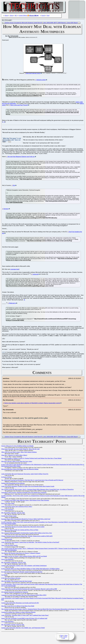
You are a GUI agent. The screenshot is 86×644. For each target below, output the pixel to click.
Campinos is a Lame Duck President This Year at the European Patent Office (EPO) (24, 596)
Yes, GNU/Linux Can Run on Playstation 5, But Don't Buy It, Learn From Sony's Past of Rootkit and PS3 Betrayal (32, 480)
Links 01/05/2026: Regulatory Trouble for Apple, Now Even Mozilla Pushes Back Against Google (28, 487)
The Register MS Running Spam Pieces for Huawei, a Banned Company (21, 554)
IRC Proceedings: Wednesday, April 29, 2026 (14, 563)
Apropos (6, 209)
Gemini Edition (23, 16)
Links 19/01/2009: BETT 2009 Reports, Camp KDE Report (60, 23)
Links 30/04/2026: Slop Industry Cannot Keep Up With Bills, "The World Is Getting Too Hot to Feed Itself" (30, 543)
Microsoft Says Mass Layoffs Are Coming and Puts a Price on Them (20, 530)
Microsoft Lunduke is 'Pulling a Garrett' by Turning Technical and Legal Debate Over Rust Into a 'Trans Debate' (31, 459)
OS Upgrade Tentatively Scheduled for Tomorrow (15, 592)
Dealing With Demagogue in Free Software (13, 484)
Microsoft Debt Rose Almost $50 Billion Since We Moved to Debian (20, 470)
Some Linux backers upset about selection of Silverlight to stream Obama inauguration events (32, 403)
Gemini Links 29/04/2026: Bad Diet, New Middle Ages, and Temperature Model (23, 628)
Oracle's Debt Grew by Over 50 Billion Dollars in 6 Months (17, 446)
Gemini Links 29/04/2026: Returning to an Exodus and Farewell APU (20, 603)
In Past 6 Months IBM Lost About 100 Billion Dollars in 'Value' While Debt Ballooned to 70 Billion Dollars (30, 569)
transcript (36, 275)
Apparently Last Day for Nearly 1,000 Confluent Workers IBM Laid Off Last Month (24, 557)
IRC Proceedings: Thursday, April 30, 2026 (13, 513)
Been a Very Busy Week (8, 504)
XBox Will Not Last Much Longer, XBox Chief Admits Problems (19, 452)
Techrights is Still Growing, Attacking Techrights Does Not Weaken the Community (24, 493)
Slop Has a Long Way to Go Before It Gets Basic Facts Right (18, 606)
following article (41, 80)
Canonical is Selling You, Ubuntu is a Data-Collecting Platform (18, 613)
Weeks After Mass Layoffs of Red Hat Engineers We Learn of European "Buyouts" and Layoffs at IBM (29, 589)
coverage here (15, 270)
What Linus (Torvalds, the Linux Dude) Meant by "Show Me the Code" (21, 449)
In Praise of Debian (7, 477)
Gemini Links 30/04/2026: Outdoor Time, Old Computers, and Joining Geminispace (24, 566)
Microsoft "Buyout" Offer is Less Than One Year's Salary (17, 462)
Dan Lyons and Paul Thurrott (19, 105)
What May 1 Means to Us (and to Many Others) (14, 456)
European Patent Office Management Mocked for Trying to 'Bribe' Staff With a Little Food (26, 519)
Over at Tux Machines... (8, 510)
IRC (16, 16)
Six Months (4, 575)
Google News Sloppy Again (9, 516)
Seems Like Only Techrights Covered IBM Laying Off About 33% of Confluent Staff (24, 619)
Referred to (12, 304)
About (11, 16)
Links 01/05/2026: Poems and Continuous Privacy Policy (17, 507)
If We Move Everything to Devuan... (11, 578)
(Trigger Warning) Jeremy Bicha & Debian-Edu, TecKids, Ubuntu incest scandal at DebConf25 (27, 536)
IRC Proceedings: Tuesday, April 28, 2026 (13, 625)
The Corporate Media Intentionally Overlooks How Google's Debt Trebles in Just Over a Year (27, 533)
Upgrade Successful (7, 540)
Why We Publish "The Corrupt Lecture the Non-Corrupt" (17, 582)
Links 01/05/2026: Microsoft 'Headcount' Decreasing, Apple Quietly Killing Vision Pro (25, 474)
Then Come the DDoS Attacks (10, 546)
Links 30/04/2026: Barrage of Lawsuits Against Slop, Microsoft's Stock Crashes (23, 527)
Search (43, 16)
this (14, 186)
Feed (48, 16)
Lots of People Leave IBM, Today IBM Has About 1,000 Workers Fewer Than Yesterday (25, 501)
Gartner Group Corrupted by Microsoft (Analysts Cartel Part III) (23, 23)
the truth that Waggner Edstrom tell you (21, 157)
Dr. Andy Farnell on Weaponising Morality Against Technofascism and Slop (22, 572)
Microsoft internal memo (33, 74)
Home (6, 16)
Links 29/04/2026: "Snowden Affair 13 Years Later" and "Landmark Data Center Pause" (25, 616)
